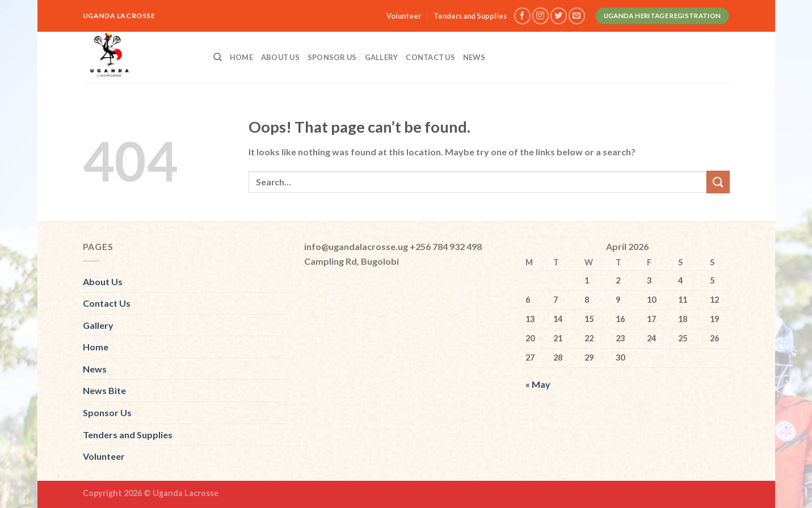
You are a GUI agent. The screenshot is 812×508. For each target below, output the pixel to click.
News (474, 57)
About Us (280, 57)
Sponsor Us (332, 57)
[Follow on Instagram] (540, 16)
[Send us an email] (577, 16)
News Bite (104, 390)
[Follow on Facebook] (522, 16)
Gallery (382, 57)
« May (538, 384)
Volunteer (404, 16)
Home (241, 57)
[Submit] (718, 182)
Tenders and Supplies (470, 16)
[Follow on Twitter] (559, 16)
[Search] (218, 57)
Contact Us (430, 57)
